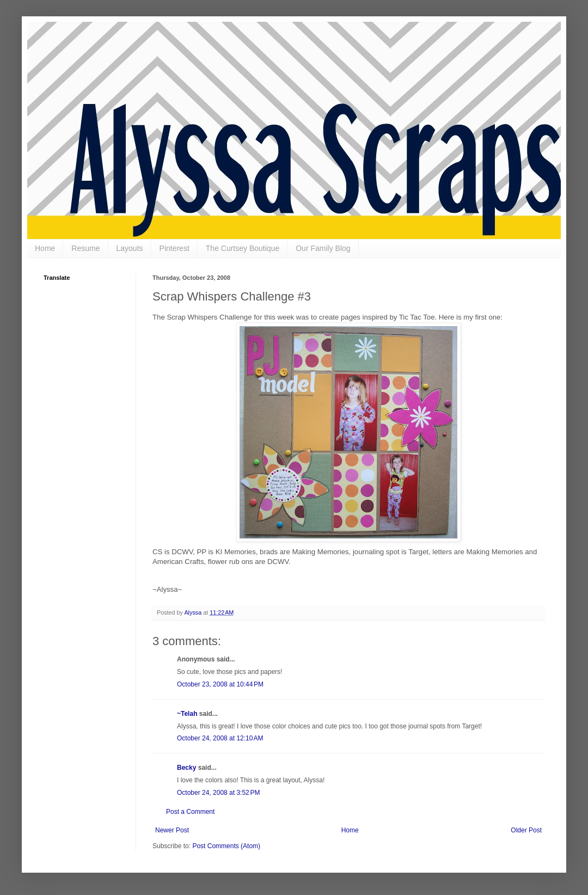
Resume (85, 248)
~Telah (187, 714)
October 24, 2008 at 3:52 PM (218, 793)
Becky (186, 768)
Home (45, 248)
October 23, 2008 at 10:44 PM (220, 684)
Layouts (130, 248)
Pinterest (174, 248)
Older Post (526, 830)
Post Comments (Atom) (226, 846)
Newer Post (172, 830)
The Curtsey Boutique (243, 248)
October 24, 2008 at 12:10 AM (220, 738)
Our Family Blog (323, 248)
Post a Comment (190, 812)
